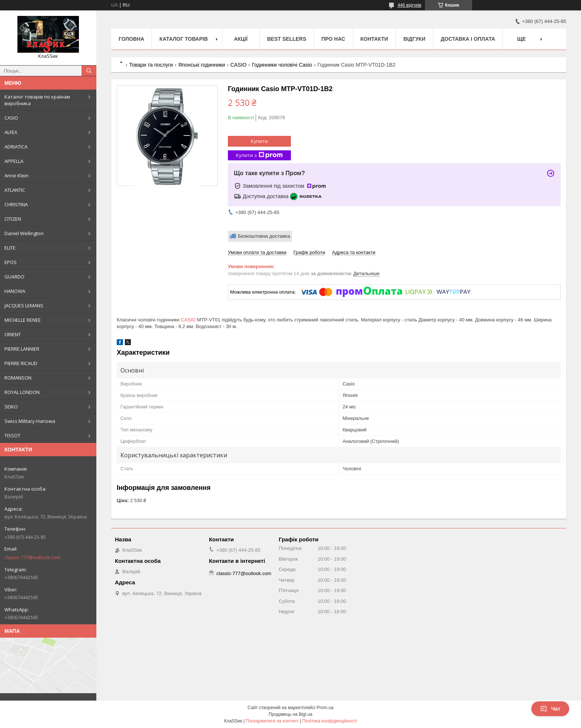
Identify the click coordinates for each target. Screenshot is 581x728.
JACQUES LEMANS (24, 305)
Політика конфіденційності (329, 721)
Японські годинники (202, 65)
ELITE (10, 248)
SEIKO (11, 407)
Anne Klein (16, 176)
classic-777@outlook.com (32, 557)
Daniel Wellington (24, 233)
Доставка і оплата (468, 39)
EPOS (11, 262)
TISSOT (12, 435)
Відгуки (414, 39)
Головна (131, 39)
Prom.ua (325, 708)
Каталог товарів (183, 39)
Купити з (259, 155)
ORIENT (13, 334)
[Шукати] (89, 71)
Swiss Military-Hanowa (30, 421)
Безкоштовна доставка (264, 236)
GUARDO (14, 277)
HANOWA (15, 291)
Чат (550, 709)
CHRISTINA (16, 204)
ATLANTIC (15, 190)
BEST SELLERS (287, 39)
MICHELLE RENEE (23, 320)
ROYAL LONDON (22, 392)
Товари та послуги (151, 65)
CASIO (11, 118)
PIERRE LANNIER (22, 349)
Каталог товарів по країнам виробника (37, 100)
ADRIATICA (16, 147)
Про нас (333, 39)
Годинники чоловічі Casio (282, 65)
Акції (241, 39)
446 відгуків (409, 5)
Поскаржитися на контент (272, 721)
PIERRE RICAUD (21, 363)
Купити (259, 141)
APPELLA (14, 161)
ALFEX (11, 132)
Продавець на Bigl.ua (290, 714)
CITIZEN (13, 219)
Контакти (374, 39)
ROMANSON (18, 378)
